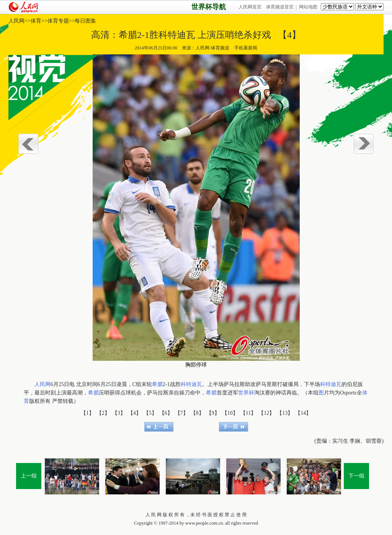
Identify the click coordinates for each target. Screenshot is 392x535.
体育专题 (58, 21)
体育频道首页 (280, 7)
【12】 (266, 413)
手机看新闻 (246, 48)
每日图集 (85, 21)
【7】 (182, 413)
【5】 (150, 413)
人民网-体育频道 (212, 48)
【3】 (119, 413)
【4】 (135, 413)
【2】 (103, 413)
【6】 (166, 413)
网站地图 (308, 7)
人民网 (16, 21)
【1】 (87, 413)
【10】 (230, 413)
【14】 (303, 413)
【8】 (197, 413)
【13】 (285, 413)
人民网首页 (250, 7)
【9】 (213, 413)
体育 (36, 21)
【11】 (248, 413)
